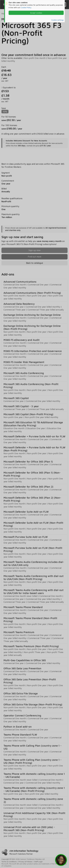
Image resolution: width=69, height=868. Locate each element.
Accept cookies (36, 13)
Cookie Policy (26, 7)
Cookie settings (57, 20)
